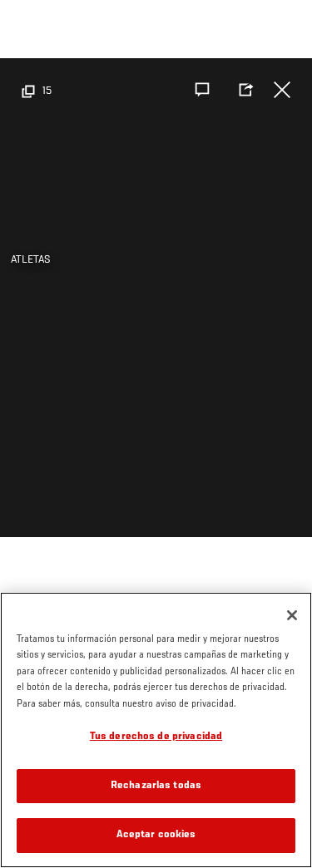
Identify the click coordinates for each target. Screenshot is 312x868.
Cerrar (282, 90)
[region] (156, 730)
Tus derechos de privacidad (156, 737)
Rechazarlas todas (156, 786)
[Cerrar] (292, 615)
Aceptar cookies (156, 835)
